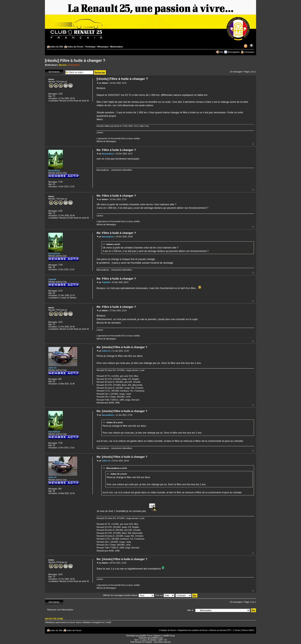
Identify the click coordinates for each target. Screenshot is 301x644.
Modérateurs (74, 65)
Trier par (165, 595)
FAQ (221, 52)
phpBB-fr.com (157, 638)
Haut (253, 144)
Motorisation (117, 47)
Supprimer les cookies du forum (193, 630)
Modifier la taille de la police (251, 46)
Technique (90, 47)
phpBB (142, 636)
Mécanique (103, 47)
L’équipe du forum (167, 630)
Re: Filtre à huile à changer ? (116, 150)
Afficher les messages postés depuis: (129, 595)
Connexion (249, 52)
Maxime (63, 65)
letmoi (105, 83)
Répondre (54, 72)
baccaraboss (108, 154)
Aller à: (190, 610)
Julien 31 (106, 351)
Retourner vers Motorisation (60, 610)
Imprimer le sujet (246, 46)
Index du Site (57, 47)
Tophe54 (106, 282)
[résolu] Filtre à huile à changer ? (75, 60)
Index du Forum (75, 47)
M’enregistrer (234, 52)
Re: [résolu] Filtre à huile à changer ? (122, 347)
